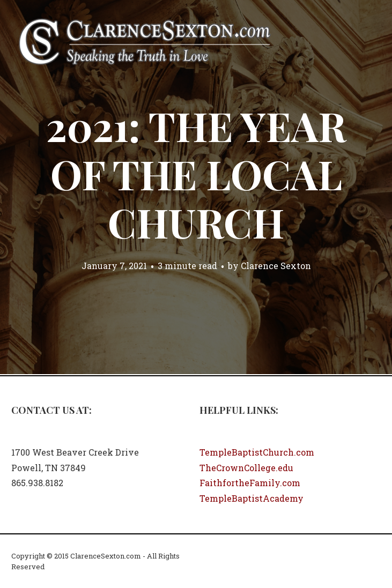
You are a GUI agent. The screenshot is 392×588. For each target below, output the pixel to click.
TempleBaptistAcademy (252, 498)
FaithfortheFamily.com (250, 483)
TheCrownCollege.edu (246, 468)
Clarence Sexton (276, 266)
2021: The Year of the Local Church (196, 174)
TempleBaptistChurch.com (257, 452)
